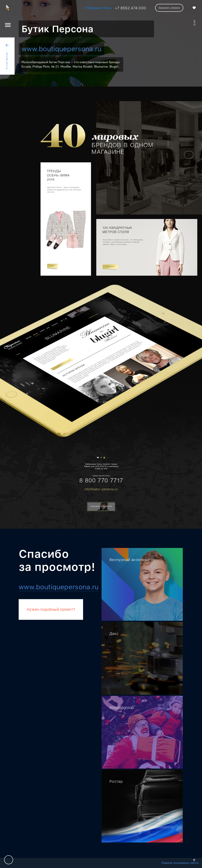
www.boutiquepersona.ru (61, 49)
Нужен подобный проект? (51, 609)
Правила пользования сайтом (180, 863)
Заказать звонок (169, 8)
